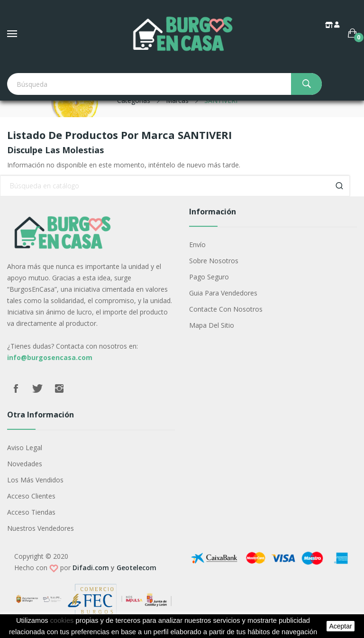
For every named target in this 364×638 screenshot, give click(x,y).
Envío (197, 245)
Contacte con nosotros (226, 309)
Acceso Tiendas (31, 512)
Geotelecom (136, 568)
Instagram (59, 388)
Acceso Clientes (31, 496)
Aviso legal (25, 448)
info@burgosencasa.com (50, 357)
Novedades (25, 464)
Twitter (37, 388)
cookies (62, 620)
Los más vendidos (35, 480)
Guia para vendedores (223, 293)
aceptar (340, 626)
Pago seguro (209, 277)
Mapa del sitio (212, 325)
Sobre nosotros (214, 261)
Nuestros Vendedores (41, 528)
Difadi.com (91, 568)
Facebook (16, 388)
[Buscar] (175, 186)
